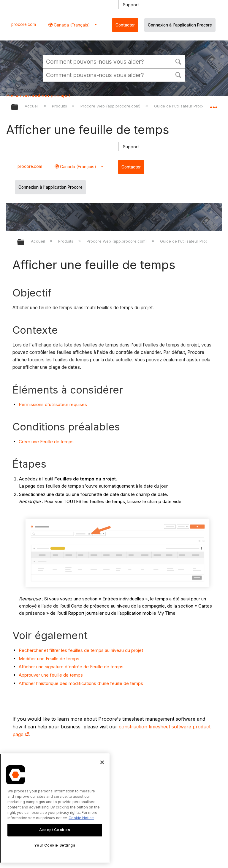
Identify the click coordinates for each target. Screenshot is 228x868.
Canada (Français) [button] (71, 25)
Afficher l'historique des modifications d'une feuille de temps (81, 683)
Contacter (125, 25)
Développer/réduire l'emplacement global (213, 105)
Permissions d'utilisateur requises (53, 404)
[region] (55, 808)
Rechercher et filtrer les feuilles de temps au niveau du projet (81, 650)
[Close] (102, 762)
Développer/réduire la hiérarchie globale (18, 107)
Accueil (32, 106)
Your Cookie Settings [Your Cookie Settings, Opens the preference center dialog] (55, 845)
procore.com (24, 24)
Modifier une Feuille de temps (49, 659)
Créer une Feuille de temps (46, 442)
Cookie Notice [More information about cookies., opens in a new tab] (81, 818)
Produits (60, 106)
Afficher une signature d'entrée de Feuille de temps (71, 667)
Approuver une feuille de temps (51, 675)
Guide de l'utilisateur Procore (182, 106)
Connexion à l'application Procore (180, 25)
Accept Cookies (55, 830)
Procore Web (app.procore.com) (111, 106)
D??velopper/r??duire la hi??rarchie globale (25, 242)
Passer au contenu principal (38, 96)
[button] (178, 61)
